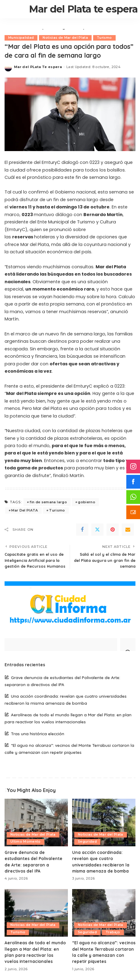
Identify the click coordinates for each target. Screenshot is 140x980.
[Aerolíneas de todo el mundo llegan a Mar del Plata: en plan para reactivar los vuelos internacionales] (36, 913)
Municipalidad (21, 38)
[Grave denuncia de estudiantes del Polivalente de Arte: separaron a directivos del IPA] (36, 823)
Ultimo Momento (26, 842)
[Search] (128, 645)
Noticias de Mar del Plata (65, 38)
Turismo (104, 38)
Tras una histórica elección (38, 734)
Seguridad (87, 842)
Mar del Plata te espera (83, 9)
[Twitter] (97, 530)
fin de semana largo (48, 502)
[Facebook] (82, 530)
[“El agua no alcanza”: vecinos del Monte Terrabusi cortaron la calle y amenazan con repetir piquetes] (104, 913)
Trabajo (113, 932)
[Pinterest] (113, 530)
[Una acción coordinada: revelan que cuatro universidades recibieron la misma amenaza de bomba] (104, 823)
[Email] (128, 530)
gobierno (87, 502)
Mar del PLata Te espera (38, 67)
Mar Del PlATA (24, 510)
